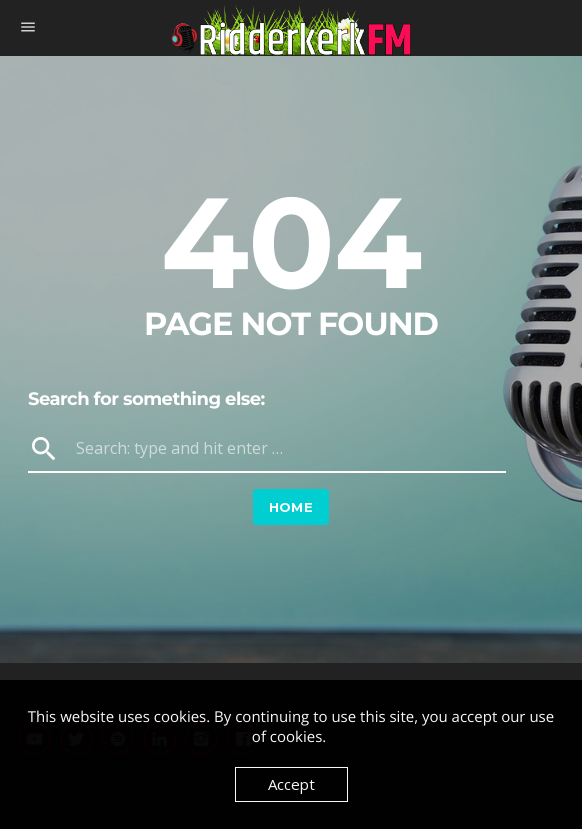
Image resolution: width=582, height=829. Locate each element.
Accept (291, 784)
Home (291, 507)
